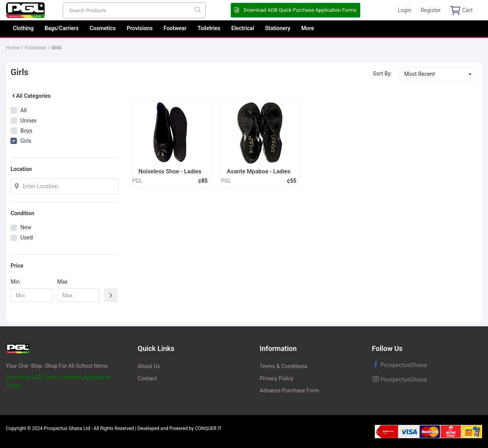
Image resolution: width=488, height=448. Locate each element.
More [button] (308, 28)
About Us (149, 366)
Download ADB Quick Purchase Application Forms (296, 10)
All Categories (31, 96)
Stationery (278, 28)
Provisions (140, 28)
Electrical (243, 28)
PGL (137, 181)
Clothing (23, 28)
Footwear (175, 28)
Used (27, 237)
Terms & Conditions (284, 366)
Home (13, 48)
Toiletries (209, 28)
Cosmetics (103, 28)
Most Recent (420, 74)
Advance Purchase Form (289, 390)
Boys (26, 131)
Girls (56, 48)
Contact (147, 378)
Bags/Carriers (62, 28)
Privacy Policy (277, 378)
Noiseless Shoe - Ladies (170, 171)
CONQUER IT (208, 428)
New (26, 227)
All (23, 110)
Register (431, 10)
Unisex (29, 121)
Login (404, 10)
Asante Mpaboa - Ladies (258, 171)
